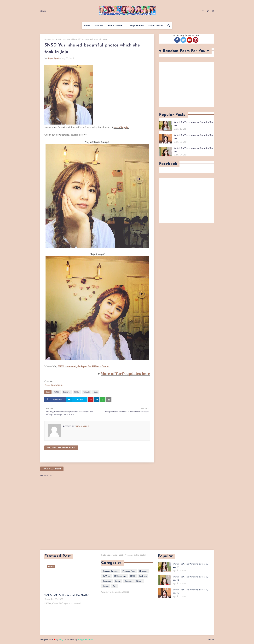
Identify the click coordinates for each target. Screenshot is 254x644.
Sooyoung (107, 581)
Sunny (118, 581)
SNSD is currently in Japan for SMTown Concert (84, 366)
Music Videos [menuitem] (156, 26)
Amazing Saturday (111, 571)
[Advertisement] (186, 85)
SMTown (106, 576)
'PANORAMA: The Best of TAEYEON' (66, 595)
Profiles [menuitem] (99, 26)
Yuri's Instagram (54, 385)
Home (43, 11)
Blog (61, 640)
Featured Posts (129, 571)
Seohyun (143, 576)
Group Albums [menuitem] (136, 26)
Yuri (54, 39)
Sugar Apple (54, 58)
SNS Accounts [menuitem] (115, 26)
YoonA (106, 586)
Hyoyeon (143, 571)
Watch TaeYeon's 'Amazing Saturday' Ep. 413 (193, 150)
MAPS (57, 392)
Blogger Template (85, 640)
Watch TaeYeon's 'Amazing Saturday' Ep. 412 (193, 137)
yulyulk (87, 392)
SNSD (77, 392)
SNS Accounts (120, 576)
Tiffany (139, 581)
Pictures (67, 392)
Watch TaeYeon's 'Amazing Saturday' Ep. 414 (193, 124)
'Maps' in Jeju (121, 128)
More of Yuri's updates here (125, 374)
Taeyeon (128, 581)
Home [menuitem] (87, 26)
